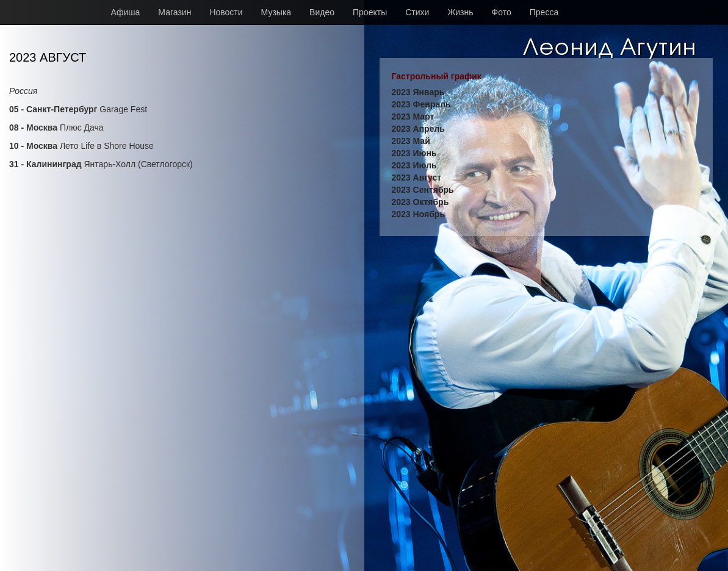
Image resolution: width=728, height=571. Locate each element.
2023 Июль (414, 165)
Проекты (370, 12)
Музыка (276, 12)
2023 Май (411, 141)
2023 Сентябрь (423, 190)
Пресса (544, 12)
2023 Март (413, 117)
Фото (502, 12)
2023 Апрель (418, 129)
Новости (226, 12)
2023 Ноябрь (419, 214)
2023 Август (417, 178)
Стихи (417, 12)
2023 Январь (418, 92)
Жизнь (460, 12)
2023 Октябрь (420, 202)
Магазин (175, 12)
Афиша (126, 12)
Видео (322, 12)
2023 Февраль (421, 104)
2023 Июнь (414, 153)
